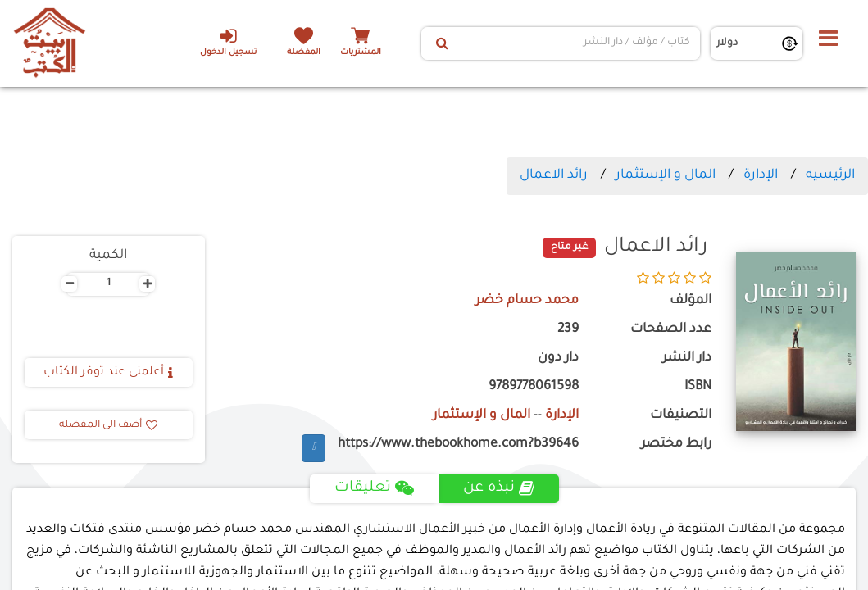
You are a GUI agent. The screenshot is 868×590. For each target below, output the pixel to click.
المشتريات (361, 53)
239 (568, 330)
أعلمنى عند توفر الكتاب (108, 373)
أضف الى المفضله (108, 425)
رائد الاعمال (554, 175)
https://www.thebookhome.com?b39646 (458, 445)
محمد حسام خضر (527, 301)
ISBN (698, 387)
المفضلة (304, 53)
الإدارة (761, 175)
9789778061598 (534, 387)
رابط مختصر (676, 445)
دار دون (558, 359)
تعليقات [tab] (374, 488)
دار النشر (687, 359)
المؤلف (691, 301)
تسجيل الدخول (228, 42)
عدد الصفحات (671, 330)
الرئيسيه (830, 175)
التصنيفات (681, 416)
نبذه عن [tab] (499, 488)
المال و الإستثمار (666, 175)
